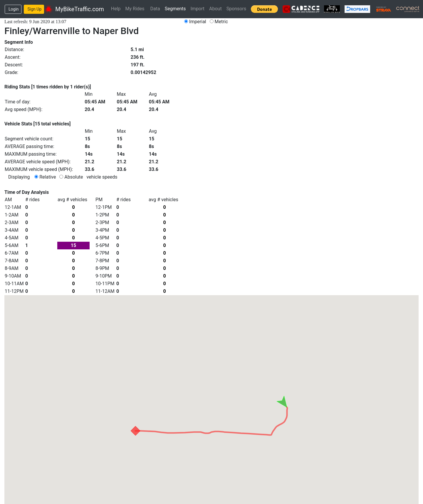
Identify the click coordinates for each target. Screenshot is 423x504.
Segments (175, 9)
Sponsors (236, 9)
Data (155, 9)
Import (198, 9)
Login (14, 9)
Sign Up (35, 9)
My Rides (135, 9)
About (215, 9)
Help (116, 9)
